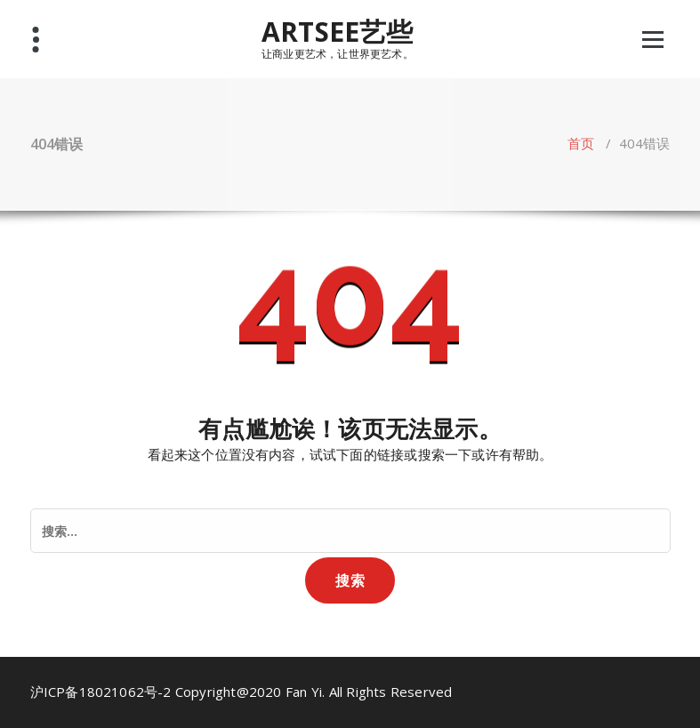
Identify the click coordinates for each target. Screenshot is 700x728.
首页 (581, 143)
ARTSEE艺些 (338, 32)
